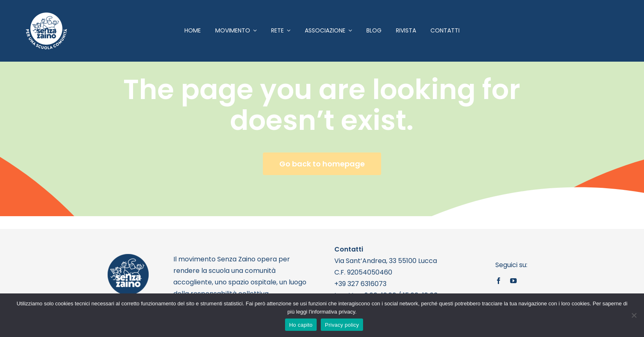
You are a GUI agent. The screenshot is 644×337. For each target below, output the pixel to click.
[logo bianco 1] (46, 16)
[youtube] (513, 281)
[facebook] (499, 281)
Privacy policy (342, 325)
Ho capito (301, 325)
